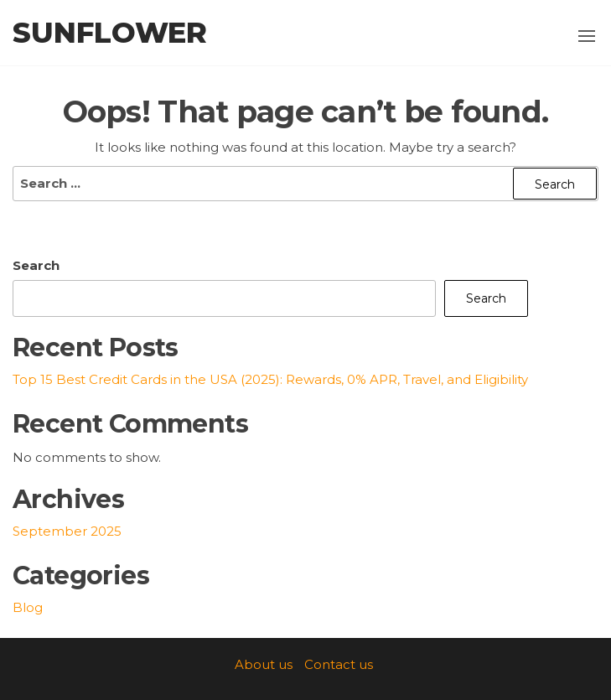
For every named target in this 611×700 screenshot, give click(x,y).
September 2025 (67, 531)
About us (264, 664)
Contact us (339, 664)
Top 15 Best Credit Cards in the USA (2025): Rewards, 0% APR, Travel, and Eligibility (270, 379)
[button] (587, 36)
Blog (28, 607)
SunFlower (110, 33)
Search (36, 265)
